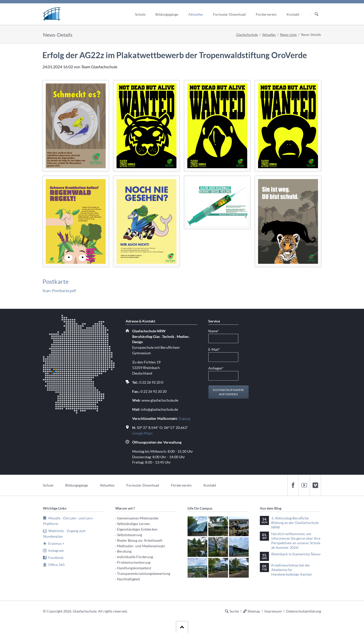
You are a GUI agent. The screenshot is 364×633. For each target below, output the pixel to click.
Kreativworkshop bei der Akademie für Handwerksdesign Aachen (292, 570)
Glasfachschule (247, 35)
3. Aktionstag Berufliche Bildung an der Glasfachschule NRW (295, 523)
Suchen (316, 14)
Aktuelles (269, 35)
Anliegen (216, 368)
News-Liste (288, 35)
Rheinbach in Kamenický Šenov (296, 554)
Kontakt (210, 485)
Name (216, 331)
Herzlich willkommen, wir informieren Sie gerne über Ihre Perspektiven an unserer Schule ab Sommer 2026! (296, 541)
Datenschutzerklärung (304, 611)
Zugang (184, 418)
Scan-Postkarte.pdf (59, 290)
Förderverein (181, 485)
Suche (234, 611)
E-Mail (216, 349)
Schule (48, 485)
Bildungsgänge (77, 485)
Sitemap (254, 611)
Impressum (273, 611)
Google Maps (142, 433)
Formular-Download (143, 485)
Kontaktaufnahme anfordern (228, 392)
